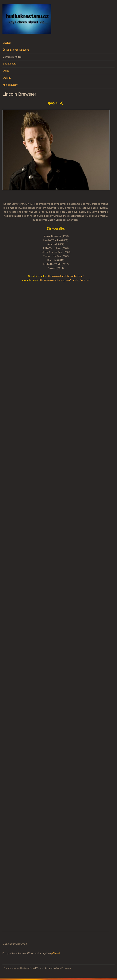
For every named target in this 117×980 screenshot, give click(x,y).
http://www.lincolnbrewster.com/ (65, 276)
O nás (6, 71)
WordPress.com (64, 968)
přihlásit (56, 953)
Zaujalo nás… (10, 64)
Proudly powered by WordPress (19, 968)
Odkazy (7, 78)
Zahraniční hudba (12, 57)
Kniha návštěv (10, 85)
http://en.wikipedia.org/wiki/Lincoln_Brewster (64, 280)
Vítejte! (7, 43)
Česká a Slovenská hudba (16, 50)
